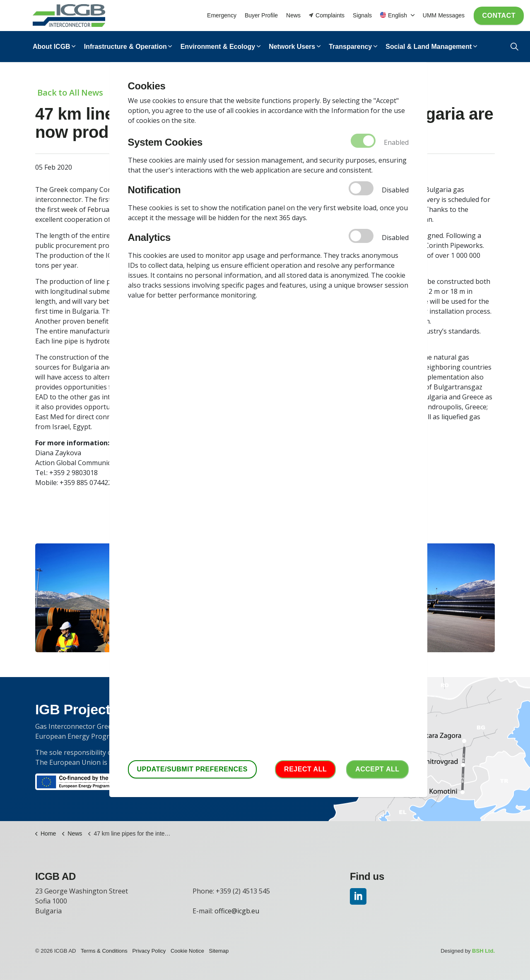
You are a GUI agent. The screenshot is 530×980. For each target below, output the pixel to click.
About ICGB (52, 47)
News (293, 15)
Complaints (327, 16)
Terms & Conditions (104, 951)
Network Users (292, 47)
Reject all (305, 769)
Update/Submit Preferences (192, 769)
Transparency (350, 47)
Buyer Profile (261, 15)
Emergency (222, 15)
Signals (362, 15)
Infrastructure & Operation (125, 47)
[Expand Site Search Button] (514, 47)
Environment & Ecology (218, 47)
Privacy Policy (149, 951)
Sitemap (219, 951)
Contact (499, 16)
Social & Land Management (429, 47)
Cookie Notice (187, 951)
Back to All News (70, 92)
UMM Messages (444, 15)
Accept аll (377, 769)
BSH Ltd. (483, 951)
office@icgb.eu (237, 911)
